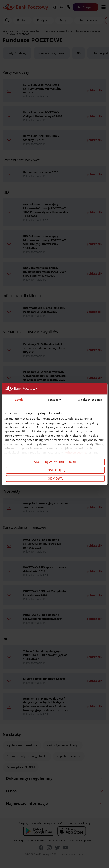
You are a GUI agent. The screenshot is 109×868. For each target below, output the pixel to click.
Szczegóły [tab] (55, 400)
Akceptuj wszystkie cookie (55, 462)
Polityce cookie (75, 452)
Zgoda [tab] (19, 400)
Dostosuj (55, 470)
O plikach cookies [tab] (90, 400)
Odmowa (55, 478)
